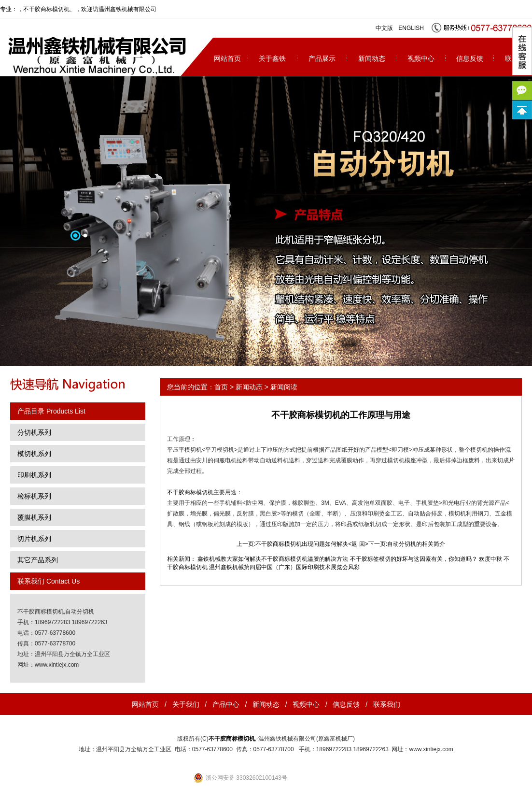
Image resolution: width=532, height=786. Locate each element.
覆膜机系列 (34, 517)
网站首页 (227, 58)
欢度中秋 (490, 559)
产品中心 (226, 704)
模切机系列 (34, 454)
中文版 (384, 28)
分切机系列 (34, 432)
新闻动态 (372, 58)
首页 (221, 387)
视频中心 (421, 58)
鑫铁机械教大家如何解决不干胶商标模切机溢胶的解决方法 (273, 559)
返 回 (358, 544)
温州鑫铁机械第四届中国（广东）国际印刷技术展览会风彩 (284, 567)
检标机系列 (34, 496)
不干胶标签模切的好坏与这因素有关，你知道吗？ (414, 559)
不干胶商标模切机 (46, 9)
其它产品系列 (38, 560)
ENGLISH (411, 28)
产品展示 (322, 58)
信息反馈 (470, 58)
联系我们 (387, 704)
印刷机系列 (34, 475)
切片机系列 (34, 539)
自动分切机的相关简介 (416, 544)
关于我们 (186, 704)
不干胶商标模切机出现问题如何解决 (302, 544)
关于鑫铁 (272, 58)
